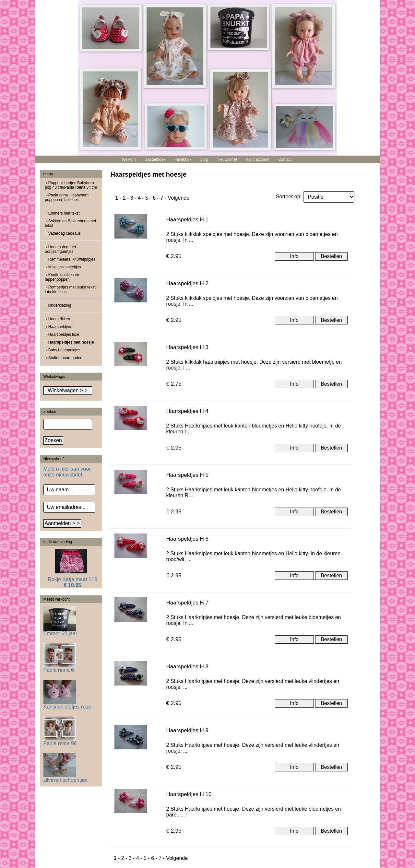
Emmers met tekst (62, 213)
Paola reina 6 (60, 668)
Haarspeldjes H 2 (187, 283)
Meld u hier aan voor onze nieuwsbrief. (67, 472)
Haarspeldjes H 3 (187, 347)
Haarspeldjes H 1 (187, 220)
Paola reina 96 (60, 741)
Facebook (183, 159)
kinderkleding (58, 305)
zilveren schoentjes (65, 778)
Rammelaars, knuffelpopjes (70, 259)
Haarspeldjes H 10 (189, 794)
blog (204, 159)
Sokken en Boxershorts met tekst (71, 223)
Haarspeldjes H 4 (187, 411)
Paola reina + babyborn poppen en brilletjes (67, 197)
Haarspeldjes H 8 (187, 667)
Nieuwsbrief (227, 159)
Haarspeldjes (58, 327)
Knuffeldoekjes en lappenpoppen (62, 277)
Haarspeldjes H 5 (187, 475)
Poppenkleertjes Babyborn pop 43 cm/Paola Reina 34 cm (71, 185)
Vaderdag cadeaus (63, 233)
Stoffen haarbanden (64, 358)
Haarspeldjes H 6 (187, 539)
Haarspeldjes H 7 (187, 603)
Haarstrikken (58, 319)
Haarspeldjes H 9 (187, 730)
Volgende (178, 198)
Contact (285, 159)
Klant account (258, 159)
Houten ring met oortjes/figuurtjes (61, 249)
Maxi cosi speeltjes (63, 267)
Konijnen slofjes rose (67, 704)
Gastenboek (155, 159)
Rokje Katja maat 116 (72, 579)
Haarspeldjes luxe (62, 334)
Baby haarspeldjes (63, 350)
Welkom (129, 159)
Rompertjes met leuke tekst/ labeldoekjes (71, 289)
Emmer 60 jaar (60, 631)
